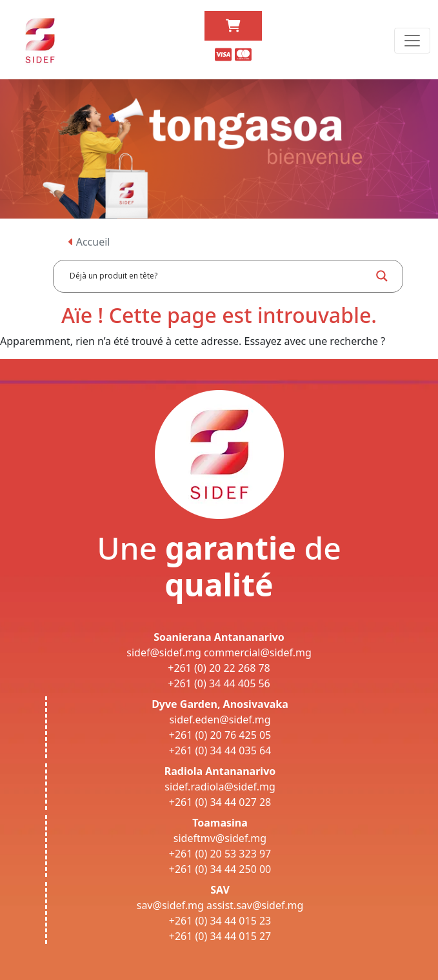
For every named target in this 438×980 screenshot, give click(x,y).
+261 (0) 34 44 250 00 (220, 869)
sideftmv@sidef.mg (220, 838)
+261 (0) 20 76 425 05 (220, 735)
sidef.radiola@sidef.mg (220, 787)
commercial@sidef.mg (258, 652)
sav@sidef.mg (170, 905)
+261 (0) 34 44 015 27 (220, 936)
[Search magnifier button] (382, 276)
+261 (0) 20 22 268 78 (219, 668)
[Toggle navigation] (412, 41)
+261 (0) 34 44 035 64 (220, 750)
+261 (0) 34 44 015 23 (220, 921)
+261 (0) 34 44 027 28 (220, 802)
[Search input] (219, 276)
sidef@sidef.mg (164, 652)
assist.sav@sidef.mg (255, 905)
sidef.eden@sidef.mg (220, 720)
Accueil (89, 242)
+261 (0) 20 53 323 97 (220, 854)
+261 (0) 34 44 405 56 (219, 683)
